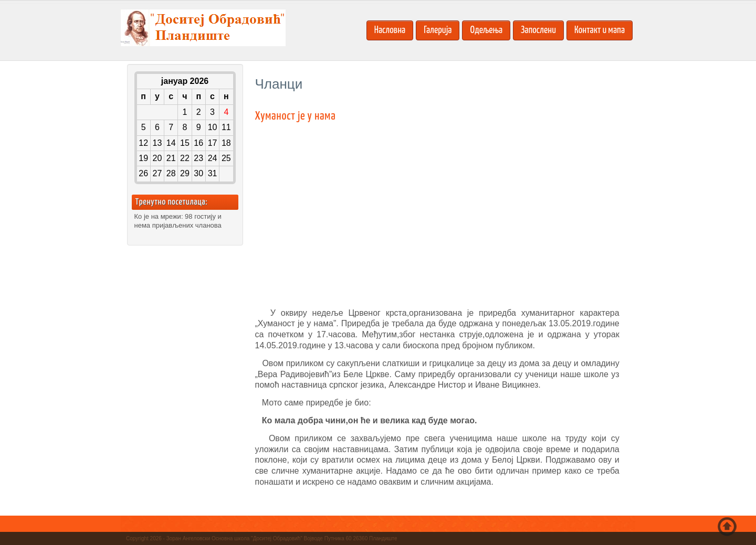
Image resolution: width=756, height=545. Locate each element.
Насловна (390, 30)
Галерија (438, 30)
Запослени (538, 30)
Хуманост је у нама (296, 116)
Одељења (486, 30)
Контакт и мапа (600, 30)
